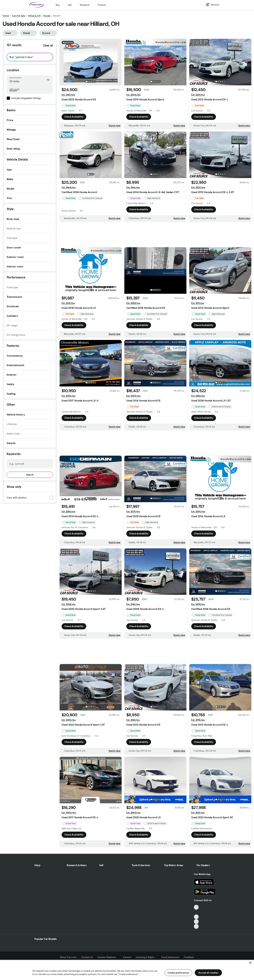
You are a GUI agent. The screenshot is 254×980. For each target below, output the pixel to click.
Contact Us (87, 957)
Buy (58, 5)
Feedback (189, 957)
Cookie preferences (178, 973)
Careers (127, 957)
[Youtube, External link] (196, 917)
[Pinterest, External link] (196, 926)
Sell (70, 5)
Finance (102, 5)
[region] (127, 970)
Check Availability (74, 117)
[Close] (250, 963)
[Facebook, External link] (196, 912)
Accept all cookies (208, 973)
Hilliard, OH (34, 16)
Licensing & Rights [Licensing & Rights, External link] (146, 957)
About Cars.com (68, 957)
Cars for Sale (19, 16)
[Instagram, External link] (196, 922)
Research (85, 5)
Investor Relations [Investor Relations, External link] (108, 957)
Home (6, 16)
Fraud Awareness (170, 957)
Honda (47, 16)
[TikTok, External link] (196, 907)
